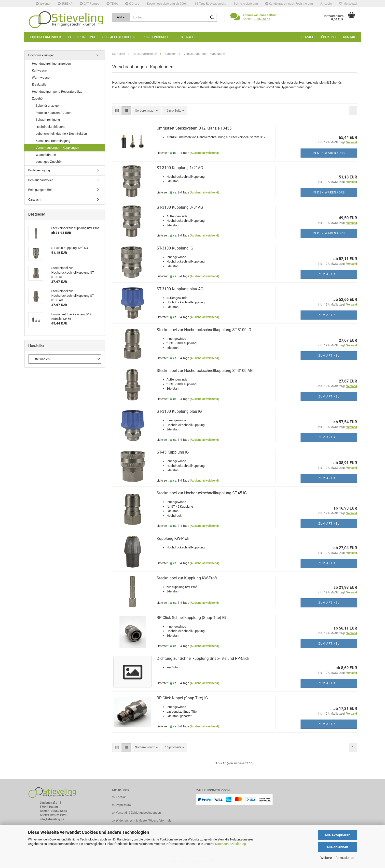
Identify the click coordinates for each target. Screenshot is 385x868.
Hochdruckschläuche (50, 127)
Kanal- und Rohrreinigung (53, 141)
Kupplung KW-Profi (173, 538)
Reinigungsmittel (157, 37)
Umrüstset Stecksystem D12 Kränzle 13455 (194, 128)
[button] (117, 111)
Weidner (43, 4)
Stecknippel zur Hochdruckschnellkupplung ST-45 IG (202, 493)
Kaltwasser (40, 70)
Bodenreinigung (82, 37)
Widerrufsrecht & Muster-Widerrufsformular (144, 821)
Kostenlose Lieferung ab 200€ (166, 4)
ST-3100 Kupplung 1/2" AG (180, 168)
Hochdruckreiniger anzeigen (51, 64)
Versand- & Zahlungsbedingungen (138, 813)
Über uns (328, 37)
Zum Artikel (329, 274)
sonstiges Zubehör (49, 162)
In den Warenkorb (329, 153)
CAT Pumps (89, 4)
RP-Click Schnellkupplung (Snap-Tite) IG (191, 618)
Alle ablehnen (337, 847)
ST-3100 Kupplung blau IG (179, 411)
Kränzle (132, 4)
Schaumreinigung (48, 120)
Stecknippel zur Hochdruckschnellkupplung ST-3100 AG (205, 371)
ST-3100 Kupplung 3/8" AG (180, 207)
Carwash (187, 37)
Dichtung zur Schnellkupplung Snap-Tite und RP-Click (203, 658)
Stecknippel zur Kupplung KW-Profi (187, 578)
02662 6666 (262, 19)
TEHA (112, 4)
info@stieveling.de (52, 819)
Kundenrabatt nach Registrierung (289, 4)
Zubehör (38, 98)
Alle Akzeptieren (337, 835)
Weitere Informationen (337, 858)
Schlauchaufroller (119, 37)
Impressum (123, 805)
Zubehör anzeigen (48, 106)
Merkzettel (348, 4)
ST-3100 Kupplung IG (175, 248)
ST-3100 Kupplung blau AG (180, 289)
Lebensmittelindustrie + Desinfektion (61, 134)
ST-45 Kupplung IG (173, 452)
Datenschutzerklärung (230, 844)
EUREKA (65, 4)
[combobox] (146, 111)
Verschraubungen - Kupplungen (57, 148)
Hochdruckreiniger (45, 37)
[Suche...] (121, 17)
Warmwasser (41, 78)
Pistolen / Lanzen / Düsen (54, 113)
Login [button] (326, 4)
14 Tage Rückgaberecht (210, 4)
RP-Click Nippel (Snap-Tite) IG (182, 698)
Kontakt (350, 37)
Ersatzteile (39, 84)
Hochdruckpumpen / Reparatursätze (57, 92)
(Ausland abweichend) (204, 153)
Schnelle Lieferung (245, 4)
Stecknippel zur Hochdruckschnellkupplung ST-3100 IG (204, 330)
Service (308, 37)
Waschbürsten (46, 155)
